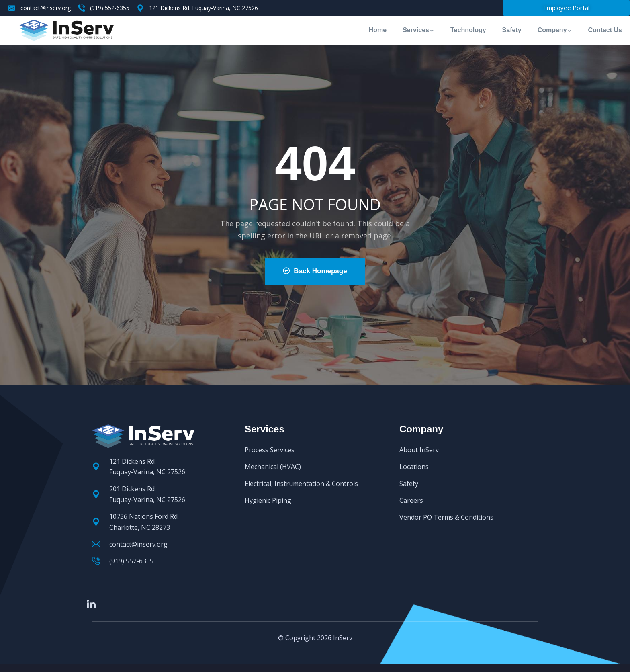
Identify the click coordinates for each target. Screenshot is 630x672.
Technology (468, 30)
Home (378, 30)
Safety (512, 30)
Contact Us (605, 30)
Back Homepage (315, 271)
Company (555, 30)
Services (418, 30)
